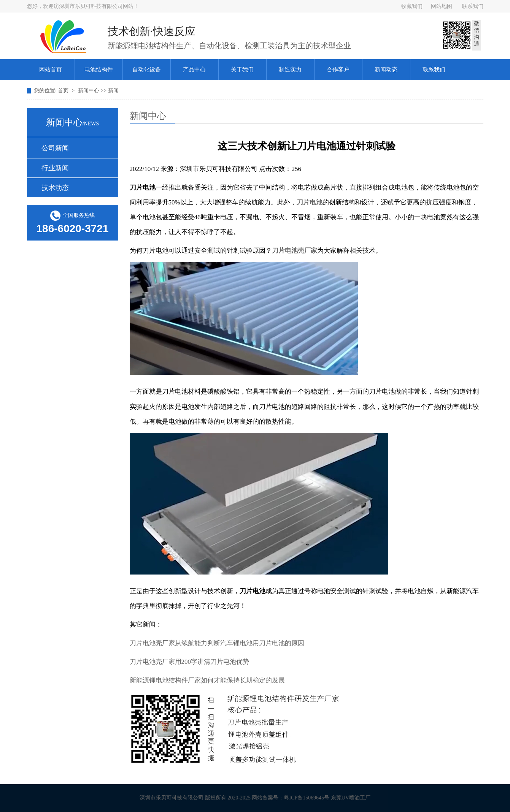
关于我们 (242, 70)
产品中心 (194, 70)
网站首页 (51, 70)
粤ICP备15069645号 (310, 798)
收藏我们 (412, 6)
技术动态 (55, 188)
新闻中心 (89, 91)
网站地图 (442, 6)
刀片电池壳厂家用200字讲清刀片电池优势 (190, 662)
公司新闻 (55, 148)
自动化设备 (147, 70)
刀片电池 (310, 202)
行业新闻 (55, 168)
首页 (64, 91)
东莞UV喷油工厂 (354, 798)
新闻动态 (386, 70)
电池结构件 (99, 70)
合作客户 (338, 70)
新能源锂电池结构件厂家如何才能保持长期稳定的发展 (207, 680)
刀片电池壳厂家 (295, 251)
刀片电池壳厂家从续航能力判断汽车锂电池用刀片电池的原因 (217, 643)
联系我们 (473, 6)
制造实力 (290, 70)
